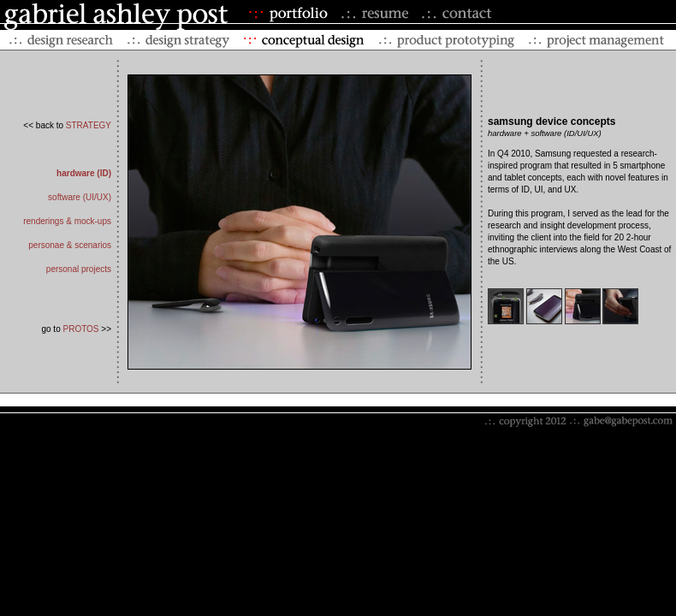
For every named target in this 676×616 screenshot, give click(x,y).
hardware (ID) (84, 173)
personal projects (79, 269)
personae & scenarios (70, 245)
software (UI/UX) (80, 197)
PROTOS (80, 329)
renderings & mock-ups (67, 221)
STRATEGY (89, 125)
